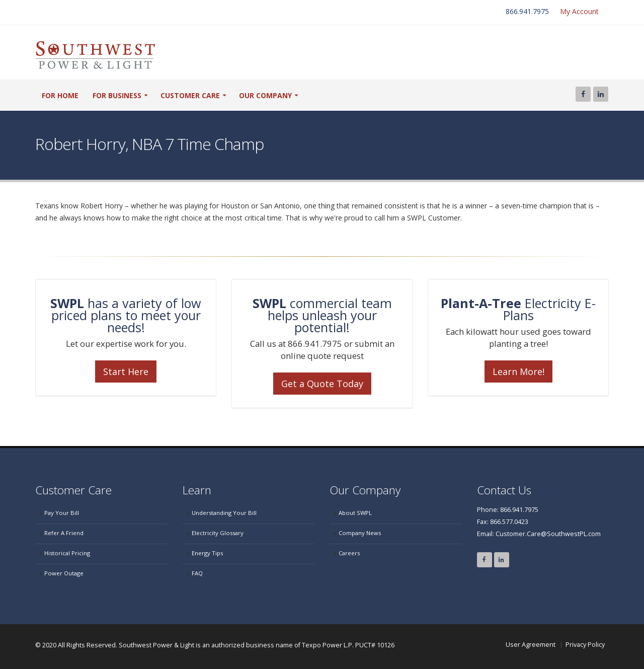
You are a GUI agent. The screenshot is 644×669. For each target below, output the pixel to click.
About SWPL (355, 513)
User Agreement (531, 645)
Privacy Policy (585, 645)
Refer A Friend (64, 533)
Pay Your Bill (62, 513)
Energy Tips (207, 553)
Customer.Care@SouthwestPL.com (548, 534)
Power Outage (64, 573)
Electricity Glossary (218, 533)
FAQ (197, 573)
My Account (579, 11)
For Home (60, 95)
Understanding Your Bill (224, 513)
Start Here (126, 371)
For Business (117, 95)
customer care (190, 95)
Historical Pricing (67, 553)
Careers (349, 553)
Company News (360, 533)
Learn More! (518, 371)
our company (265, 95)
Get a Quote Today (322, 384)
